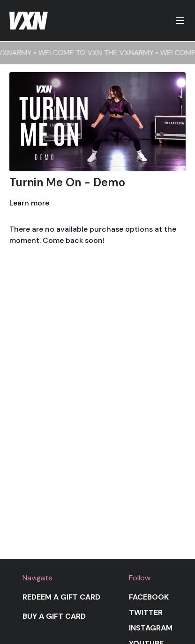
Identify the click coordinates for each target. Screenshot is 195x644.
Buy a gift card (54, 616)
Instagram (151, 628)
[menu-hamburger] (180, 21)
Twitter (146, 612)
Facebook (149, 597)
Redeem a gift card (61, 597)
